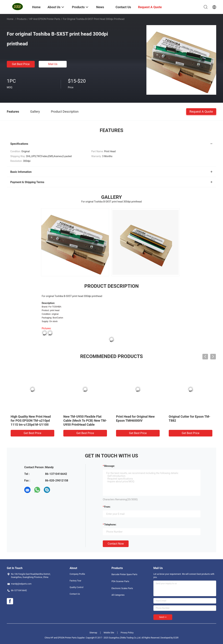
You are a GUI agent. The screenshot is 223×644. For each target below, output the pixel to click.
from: (107, 507)
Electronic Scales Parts (122, 588)
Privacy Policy (127, 633)
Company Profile (77, 574)
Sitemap (93, 633)
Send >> (163, 617)
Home (10, 19)
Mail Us (53, 64)
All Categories (118, 595)
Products (22, 19)
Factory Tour (75, 581)
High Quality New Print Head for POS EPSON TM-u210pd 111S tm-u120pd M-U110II (31, 421)
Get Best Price (21, 64)
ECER (176, 638)
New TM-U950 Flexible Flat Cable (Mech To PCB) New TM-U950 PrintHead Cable (85, 421)
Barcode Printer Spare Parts (124, 574)
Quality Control (77, 587)
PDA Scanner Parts (120, 581)
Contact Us (75, 594)
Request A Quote (201, 111)
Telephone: (110, 525)
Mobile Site (109, 633)
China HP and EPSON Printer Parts (61, 638)
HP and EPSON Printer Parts (45, 19)
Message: (109, 466)
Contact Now (116, 544)
